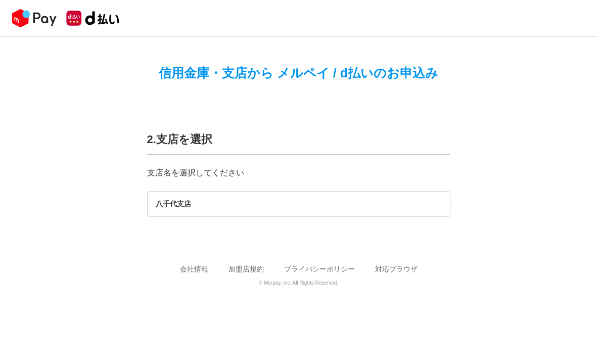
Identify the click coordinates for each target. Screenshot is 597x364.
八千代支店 (173, 204)
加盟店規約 (246, 269)
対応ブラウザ (396, 269)
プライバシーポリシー (319, 269)
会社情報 (194, 269)
